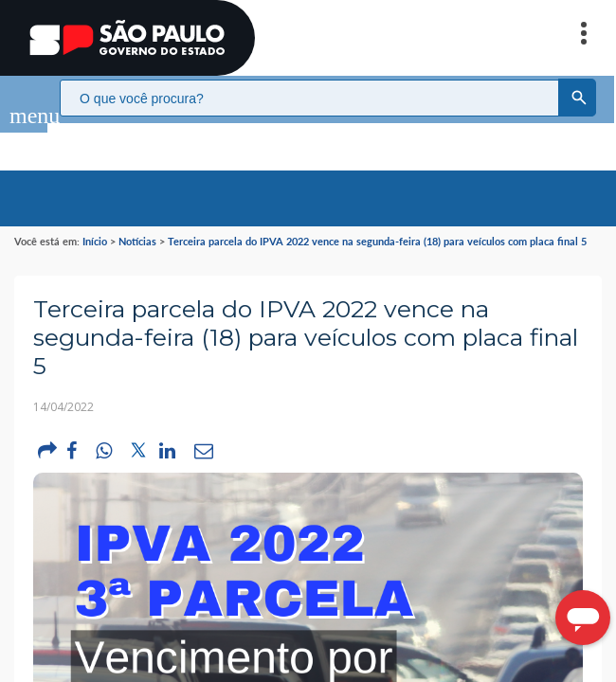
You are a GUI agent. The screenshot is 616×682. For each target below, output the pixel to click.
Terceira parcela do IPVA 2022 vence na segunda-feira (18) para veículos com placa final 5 (377, 222)
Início (95, 222)
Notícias (137, 222)
